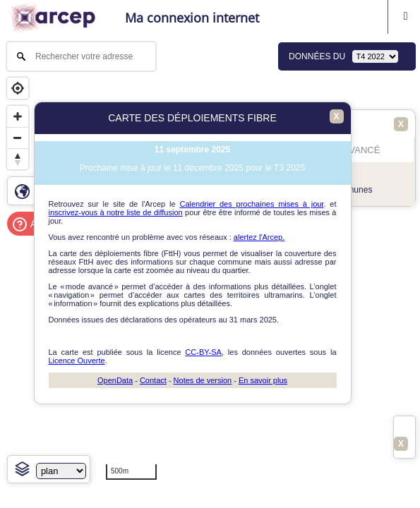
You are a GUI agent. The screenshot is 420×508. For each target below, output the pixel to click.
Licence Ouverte (77, 361)
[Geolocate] (18, 88)
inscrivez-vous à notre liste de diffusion (116, 212)
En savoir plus (263, 380)
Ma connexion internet (192, 18)
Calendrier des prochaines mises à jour (251, 204)
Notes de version (203, 380)
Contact (153, 380)
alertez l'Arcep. (259, 237)
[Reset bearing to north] (18, 159)
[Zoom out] (18, 138)
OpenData (115, 380)
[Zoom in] (18, 116)
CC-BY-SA (203, 352)
